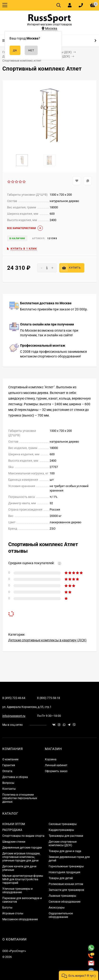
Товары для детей (61, 878)
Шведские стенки (14, 842)
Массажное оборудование (20, 919)
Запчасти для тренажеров (66, 890)
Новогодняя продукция (65, 872)
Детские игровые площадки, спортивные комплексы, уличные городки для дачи (21, 857)
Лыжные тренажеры (62, 896)
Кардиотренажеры (61, 830)
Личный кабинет (56, 765)
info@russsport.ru (14, 716)
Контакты (9, 789)
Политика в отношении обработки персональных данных (20, 798)
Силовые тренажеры (63, 824)
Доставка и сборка (15, 777)
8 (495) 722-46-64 (14, 698)
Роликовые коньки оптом (66, 884)
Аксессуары (57, 908)
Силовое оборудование (65, 902)
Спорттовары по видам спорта (23, 836)
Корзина (51, 759)
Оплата (7, 771)
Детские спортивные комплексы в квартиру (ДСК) (47, 640)
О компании (10, 759)
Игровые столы (13, 913)
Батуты (7, 908)
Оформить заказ (56, 771)
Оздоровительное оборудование (61, 915)
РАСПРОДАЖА (12, 830)
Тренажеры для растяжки (66, 836)
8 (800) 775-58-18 (49, 698)
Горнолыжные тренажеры (66, 866)
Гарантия (9, 765)
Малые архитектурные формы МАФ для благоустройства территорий (23, 879)
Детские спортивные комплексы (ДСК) (63, 843)
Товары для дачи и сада (65, 851)
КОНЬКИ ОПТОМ (14, 824)
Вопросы (8, 783)
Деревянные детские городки (22, 848)
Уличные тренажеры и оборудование (17, 891)
